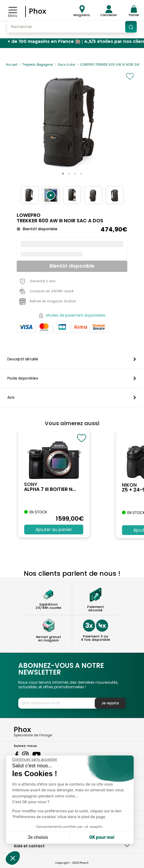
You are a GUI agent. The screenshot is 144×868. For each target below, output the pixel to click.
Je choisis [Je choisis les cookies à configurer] (38, 837)
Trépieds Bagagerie (38, 65)
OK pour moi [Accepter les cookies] (102, 837)
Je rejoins (110, 703)
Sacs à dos (67, 65)
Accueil (12, 65)
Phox (38, 11)
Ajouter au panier (54, 529)
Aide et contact (29, 846)
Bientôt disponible (72, 266)
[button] (51, 195)
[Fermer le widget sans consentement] (35, 759)
